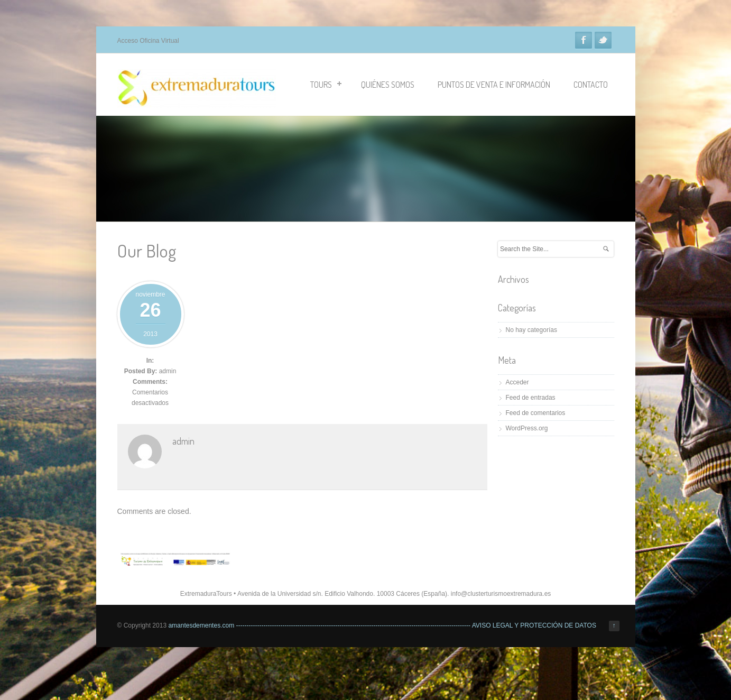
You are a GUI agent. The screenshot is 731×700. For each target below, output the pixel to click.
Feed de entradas (531, 398)
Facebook (584, 40)
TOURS (326, 85)
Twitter (603, 40)
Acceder (517, 382)
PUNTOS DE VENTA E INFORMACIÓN (494, 85)
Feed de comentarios (536, 413)
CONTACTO (591, 85)
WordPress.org (527, 428)
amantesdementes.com (201, 625)
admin (168, 371)
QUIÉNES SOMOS (388, 85)
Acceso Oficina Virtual (148, 41)
